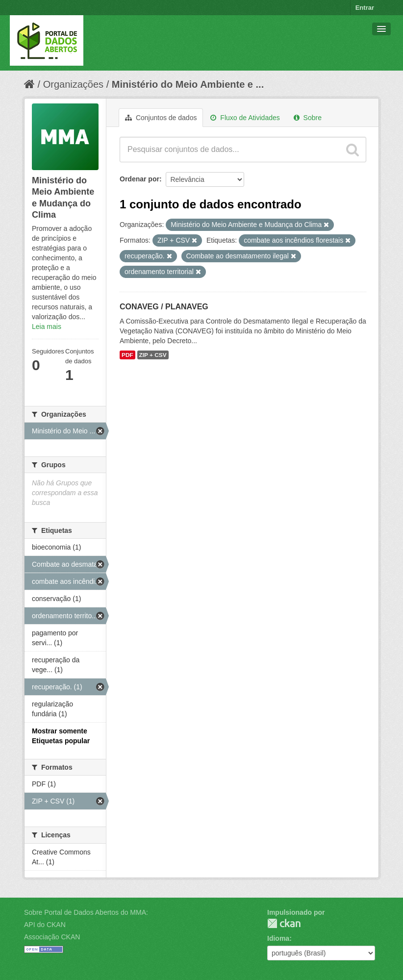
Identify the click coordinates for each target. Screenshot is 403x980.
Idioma (278, 938)
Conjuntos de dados (161, 118)
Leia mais (47, 327)
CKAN (284, 923)
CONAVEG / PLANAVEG (164, 307)
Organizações (73, 84)
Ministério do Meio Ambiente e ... (188, 84)
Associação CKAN (52, 937)
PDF (127, 355)
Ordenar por (139, 179)
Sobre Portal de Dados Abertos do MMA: (86, 912)
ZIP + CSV (153, 355)
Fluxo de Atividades (245, 118)
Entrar (365, 8)
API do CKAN (45, 925)
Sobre (308, 118)
